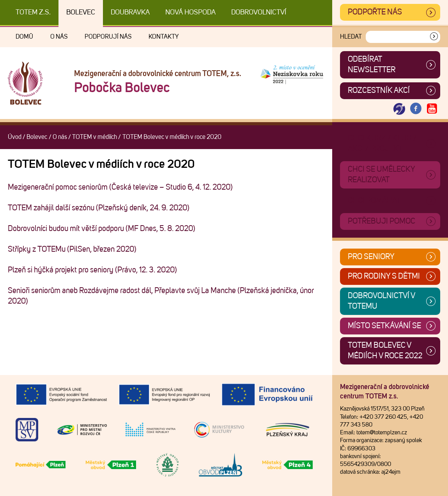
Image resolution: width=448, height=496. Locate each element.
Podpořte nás (375, 12)
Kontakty (164, 37)
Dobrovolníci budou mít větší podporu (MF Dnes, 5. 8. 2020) (102, 229)
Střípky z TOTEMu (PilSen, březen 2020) (72, 249)
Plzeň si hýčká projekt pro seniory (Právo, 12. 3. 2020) (92, 270)
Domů (24, 37)
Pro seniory (371, 257)
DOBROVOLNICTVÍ (259, 12)
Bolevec (81, 12)
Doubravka (130, 12)
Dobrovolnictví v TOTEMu (382, 301)
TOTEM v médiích (95, 137)
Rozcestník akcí (379, 91)
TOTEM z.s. (33, 12)
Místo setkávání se (384, 326)
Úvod (15, 137)
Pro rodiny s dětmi (384, 276)
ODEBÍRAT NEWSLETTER (372, 65)
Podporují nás (108, 37)
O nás (59, 37)
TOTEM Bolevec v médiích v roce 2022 (385, 351)
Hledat (351, 37)
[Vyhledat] (434, 37)
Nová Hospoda (190, 12)
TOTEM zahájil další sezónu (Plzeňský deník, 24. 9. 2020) (99, 208)
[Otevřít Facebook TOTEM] (416, 109)
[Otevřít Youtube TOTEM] (432, 109)
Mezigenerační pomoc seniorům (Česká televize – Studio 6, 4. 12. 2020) (120, 187)
